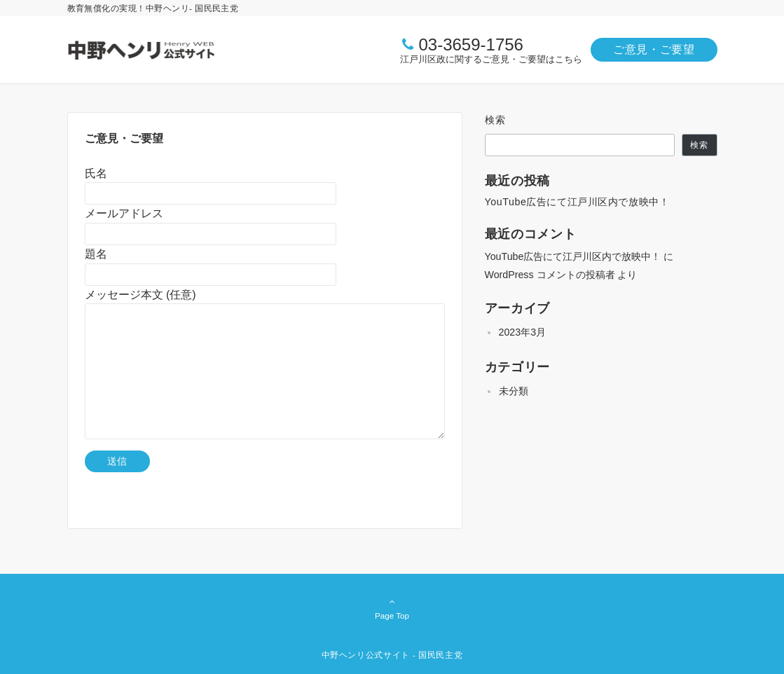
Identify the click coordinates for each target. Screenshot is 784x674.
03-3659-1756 (470, 44)
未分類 (514, 391)
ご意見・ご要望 (654, 49)
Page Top (392, 608)
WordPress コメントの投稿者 (550, 275)
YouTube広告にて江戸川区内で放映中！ (577, 202)
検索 (496, 120)
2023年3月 (523, 332)
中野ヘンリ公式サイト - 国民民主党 (392, 655)
